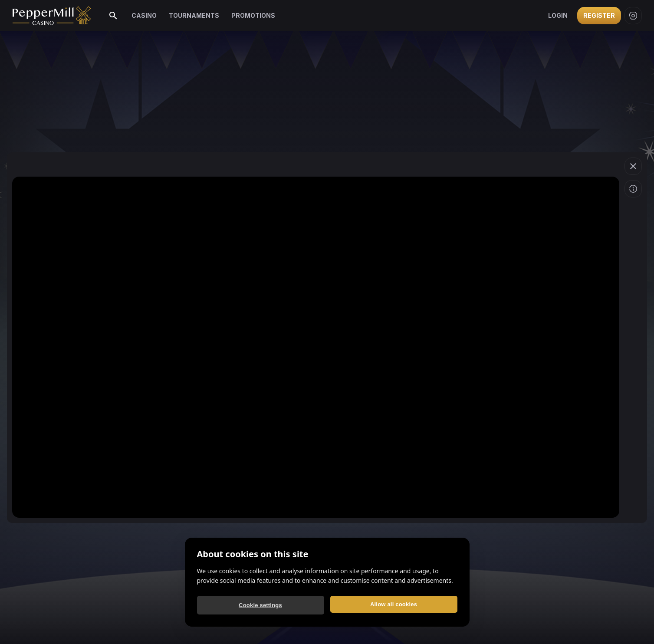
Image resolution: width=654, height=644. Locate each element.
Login (559, 16)
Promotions (247, 16)
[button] (633, 166)
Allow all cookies (394, 604)
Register (599, 16)
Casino (143, 16)
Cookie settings (260, 605)
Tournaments (191, 16)
